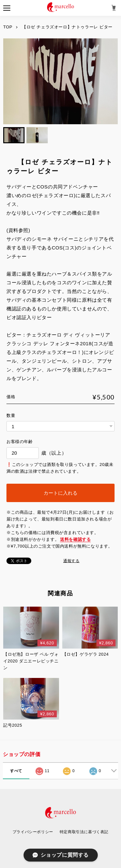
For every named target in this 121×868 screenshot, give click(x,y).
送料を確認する (75, 539)
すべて (16, 771)
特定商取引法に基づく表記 (84, 832)
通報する (71, 561)
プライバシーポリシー (33, 832)
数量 (11, 415)
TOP (8, 27)
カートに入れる (60, 493)
